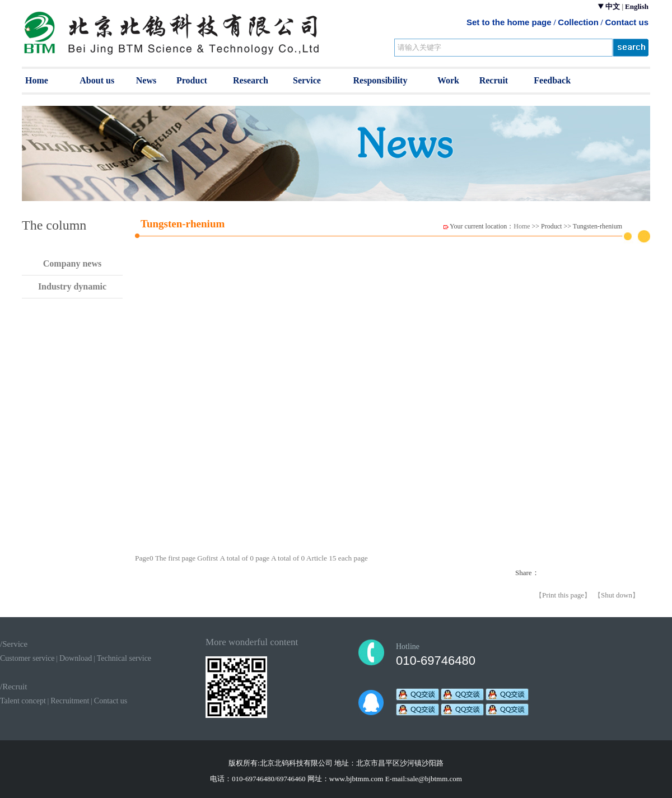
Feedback (552, 80)
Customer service (27, 658)
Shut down (617, 595)
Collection (578, 22)
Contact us (627, 22)
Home (37, 80)
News (146, 80)
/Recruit (13, 687)
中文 (613, 6)
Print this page (563, 595)
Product (192, 80)
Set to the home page (509, 22)
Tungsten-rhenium (598, 226)
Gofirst (208, 558)
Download (76, 658)
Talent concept (23, 701)
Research (251, 80)
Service (307, 80)
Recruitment (70, 701)
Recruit (494, 80)
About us (97, 80)
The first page (176, 558)
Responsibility (381, 80)
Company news (72, 263)
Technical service (124, 658)
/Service (14, 644)
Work (448, 80)
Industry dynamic (72, 286)
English (637, 6)
